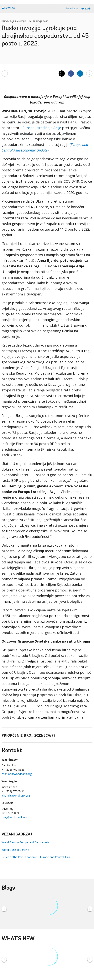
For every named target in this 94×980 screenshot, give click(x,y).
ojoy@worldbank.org (14, 817)
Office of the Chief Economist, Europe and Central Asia (36, 857)
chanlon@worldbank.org (17, 774)
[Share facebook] (71, 73)
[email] (5, 73)
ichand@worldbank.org (16, 796)
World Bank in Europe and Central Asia (26, 842)
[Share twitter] (62, 74)
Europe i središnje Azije (42, 128)
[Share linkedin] (80, 73)
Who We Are (9, 8)
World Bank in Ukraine (15, 850)
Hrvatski (85, 9)
